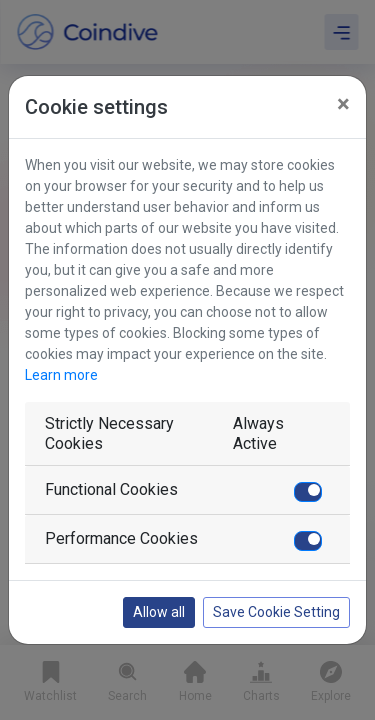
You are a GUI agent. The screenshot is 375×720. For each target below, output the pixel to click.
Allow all (159, 612)
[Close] (343, 104)
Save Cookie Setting (276, 612)
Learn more (61, 375)
